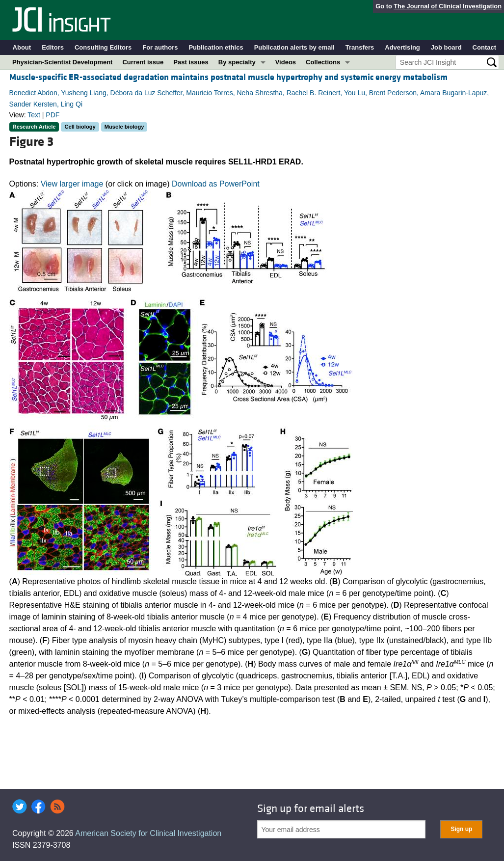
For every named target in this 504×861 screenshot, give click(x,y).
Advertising (402, 47)
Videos (286, 62)
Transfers (360, 47)
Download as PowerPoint (216, 184)
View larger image (72, 184)
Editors (53, 47)
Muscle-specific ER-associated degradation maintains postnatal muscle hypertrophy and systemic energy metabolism (228, 77)
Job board (446, 47)
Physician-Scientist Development (62, 62)
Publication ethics (216, 47)
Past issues (191, 62)
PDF (53, 115)
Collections (323, 62)
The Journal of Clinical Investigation (448, 6)
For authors (160, 47)
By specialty (237, 62)
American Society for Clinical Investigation (148, 833)
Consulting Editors (103, 47)
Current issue (143, 62)
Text (34, 115)
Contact (484, 47)
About (22, 47)
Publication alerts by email (294, 47)
